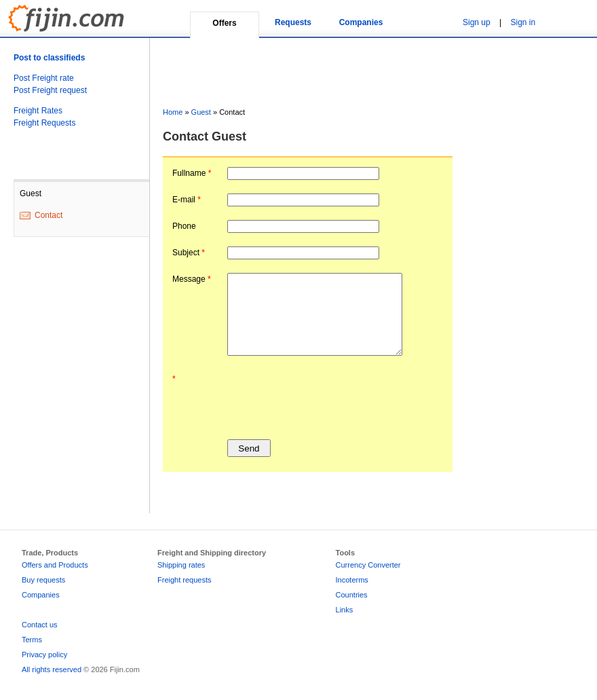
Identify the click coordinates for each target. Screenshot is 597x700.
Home (173, 112)
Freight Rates (38, 111)
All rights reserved (52, 669)
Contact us (40, 625)
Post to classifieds (49, 58)
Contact (49, 215)
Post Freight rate (44, 78)
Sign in (523, 22)
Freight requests (184, 580)
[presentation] (330, 399)
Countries (352, 595)
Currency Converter (368, 565)
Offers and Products (55, 565)
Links (345, 610)
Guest (201, 112)
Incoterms (352, 580)
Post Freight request (50, 90)
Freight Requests (44, 123)
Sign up (477, 22)
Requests (293, 22)
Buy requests (43, 580)
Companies (361, 22)
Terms (32, 640)
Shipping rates (181, 565)
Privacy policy (44, 655)
